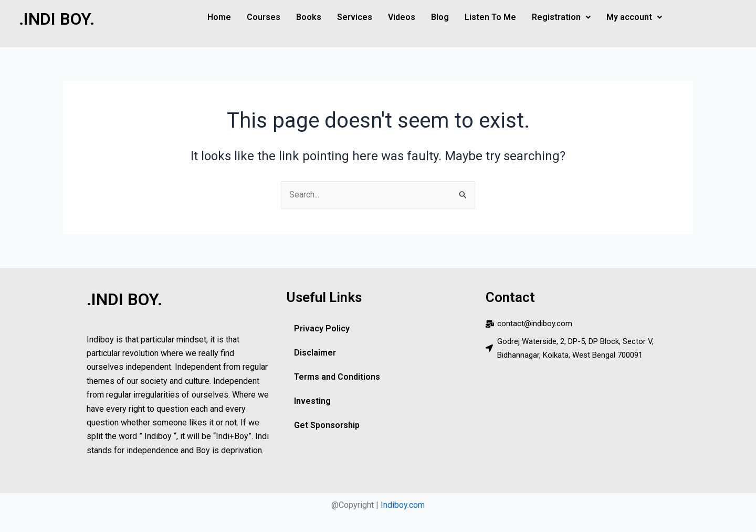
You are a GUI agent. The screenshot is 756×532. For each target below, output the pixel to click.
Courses (264, 17)
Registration (561, 17)
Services (355, 17)
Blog (440, 17)
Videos (402, 17)
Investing (312, 401)
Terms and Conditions (337, 377)
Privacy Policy (321, 328)
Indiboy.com (403, 505)
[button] (561, 17)
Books (309, 17)
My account (634, 17)
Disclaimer (315, 353)
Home (219, 17)
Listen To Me (490, 17)
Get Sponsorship (327, 425)
